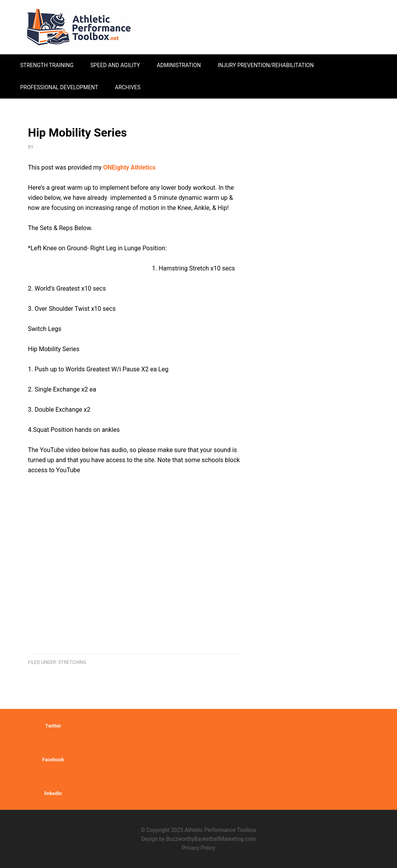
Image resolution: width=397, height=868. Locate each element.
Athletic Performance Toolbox (78, 27)
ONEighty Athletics (129, 167)
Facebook (53, 760)
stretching (72, 662)
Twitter (53, 726)
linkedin (53, 793)
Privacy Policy (198, 848)
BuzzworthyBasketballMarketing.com (211, 839)
